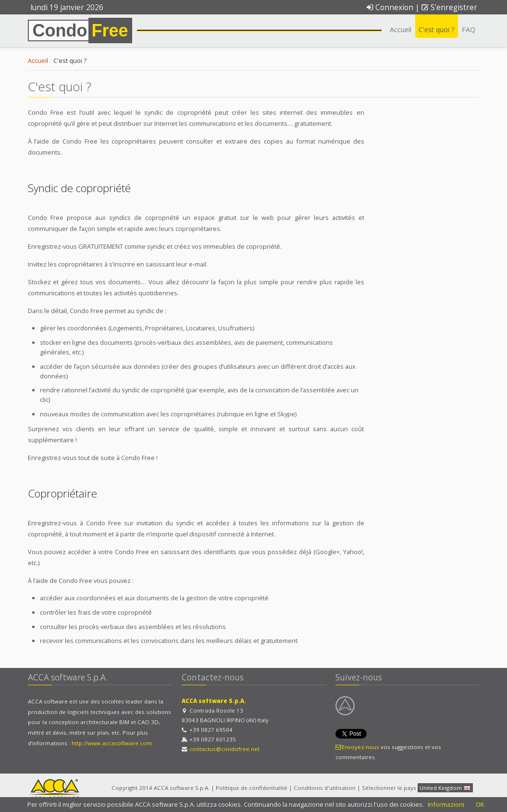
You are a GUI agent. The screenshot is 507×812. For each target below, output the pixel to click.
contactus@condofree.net (224, 749)
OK (480, 804)
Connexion (390, 7)
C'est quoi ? (437, 30)
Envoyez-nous (358, 747)
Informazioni (446, 804)
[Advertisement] (427, 261)
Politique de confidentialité (252, 788)
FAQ (469, 30)
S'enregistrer (449, 7)
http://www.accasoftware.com (112, 743)
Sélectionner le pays (389, 788)
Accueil (401, 30)
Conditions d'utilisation (325, 788)
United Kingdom (445, 788)
